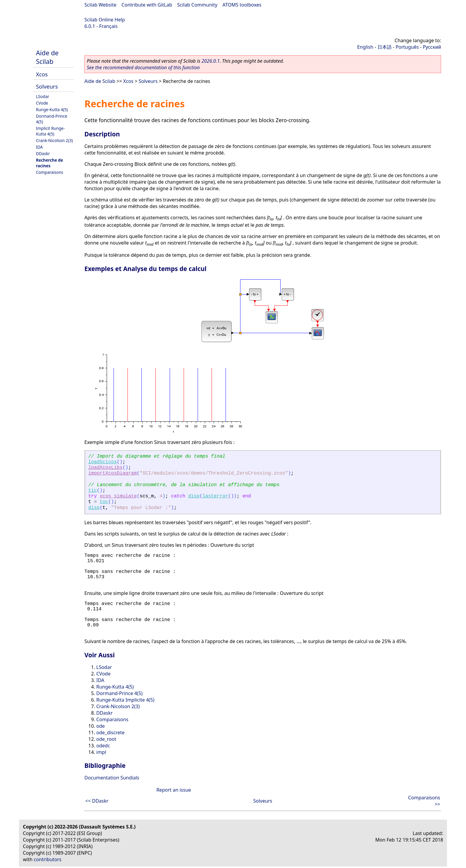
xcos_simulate (118, 496)
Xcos (42, 74)
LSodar (42, 96)
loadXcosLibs (105, 468)
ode (101, 726)
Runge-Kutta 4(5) (52, 110)
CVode (42, 103)
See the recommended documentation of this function (143, 67)
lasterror (215, 496)
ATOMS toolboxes (242, 5)
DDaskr (43, 153)
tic (93, 491)
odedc (103, 746)
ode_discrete (110, 732)
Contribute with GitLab (147, 5)
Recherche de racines (49, 163)
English (365, 47)
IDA (39, 147)
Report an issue (174, 790)
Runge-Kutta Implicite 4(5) (125, 700)
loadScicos (103, 462)
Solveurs (47, 86)
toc (104, 502)
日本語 (385, 47)
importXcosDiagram (112, 473)
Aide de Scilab (47, 57)
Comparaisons (50, 172)
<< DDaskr (97, 801)
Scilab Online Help (105, 20)
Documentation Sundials (112, 778)
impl (101, 752)
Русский (432, 47)
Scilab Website (100, 5)
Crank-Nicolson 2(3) (54, 140)
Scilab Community (197, 5)
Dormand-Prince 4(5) (119, 693)
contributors (48, 859)
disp (194, 496)
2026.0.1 (211, 61)
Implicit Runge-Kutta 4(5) (50, 131)
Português (407, 47)
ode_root (106, 739)
